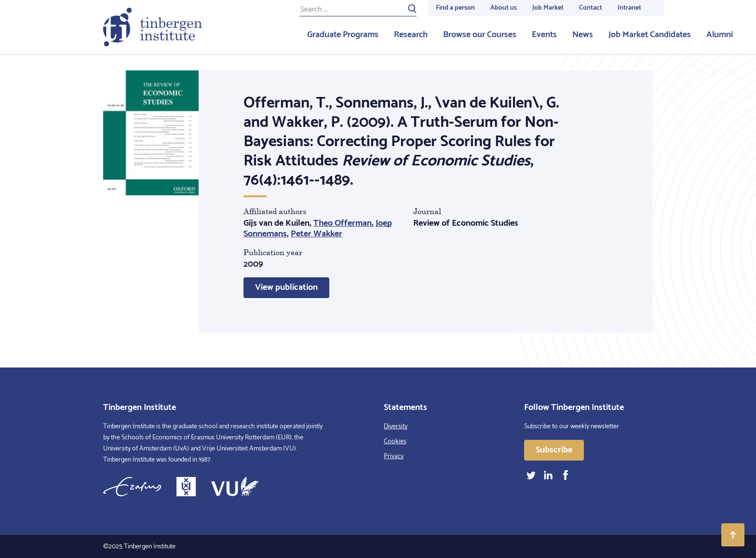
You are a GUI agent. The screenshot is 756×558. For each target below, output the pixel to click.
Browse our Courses (480, 35)
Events (544, 35)
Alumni (720, 35)
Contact (591, 8)
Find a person (455, 8)
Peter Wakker (317, 234)
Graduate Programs (343, 35)
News (583, 35)
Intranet (629, 8)
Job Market (548, 8)
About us (504, 8)
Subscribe (554, 450)
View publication (286, 287)
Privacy (394, 456)
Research (411, 35)
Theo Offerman (343, 223)
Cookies (395, 442)
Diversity (396, 427)
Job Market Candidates (650, 35)
